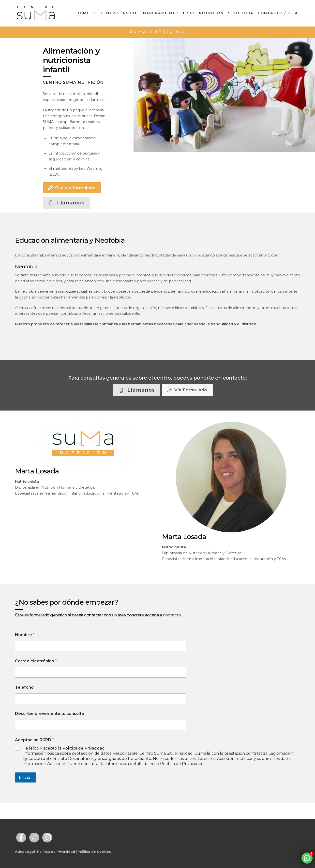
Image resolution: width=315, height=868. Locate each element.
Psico (130, 13)
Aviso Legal (25, 852)
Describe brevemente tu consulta (49, 714)
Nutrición (211, 13)
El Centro (106, 13)
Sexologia (241, 13)
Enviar (25, 777)
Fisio (189, 13)
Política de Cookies (94, 852)
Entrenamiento (160, 13)
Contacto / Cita (278, 13)
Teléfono (24, 687)
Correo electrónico (36, 661)
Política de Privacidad (56, 852)
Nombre (25, 635)
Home (83, 13)
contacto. (172, 615)
